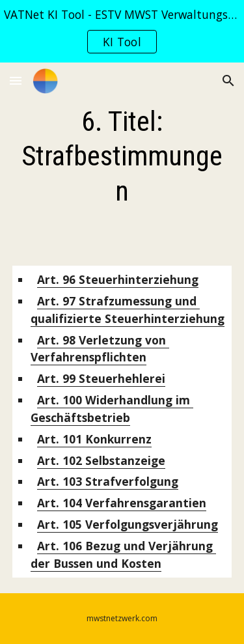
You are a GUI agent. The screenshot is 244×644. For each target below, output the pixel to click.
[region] (122, 31)
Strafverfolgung (108, 481)
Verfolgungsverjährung (128, 524)
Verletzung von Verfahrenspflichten (100, 349)
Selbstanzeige (101, 460)
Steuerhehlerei (101, 378)
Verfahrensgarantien (122, 503)
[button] (16, 80)
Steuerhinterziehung (118, 279)
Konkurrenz (94, 439)
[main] (122, 156)
